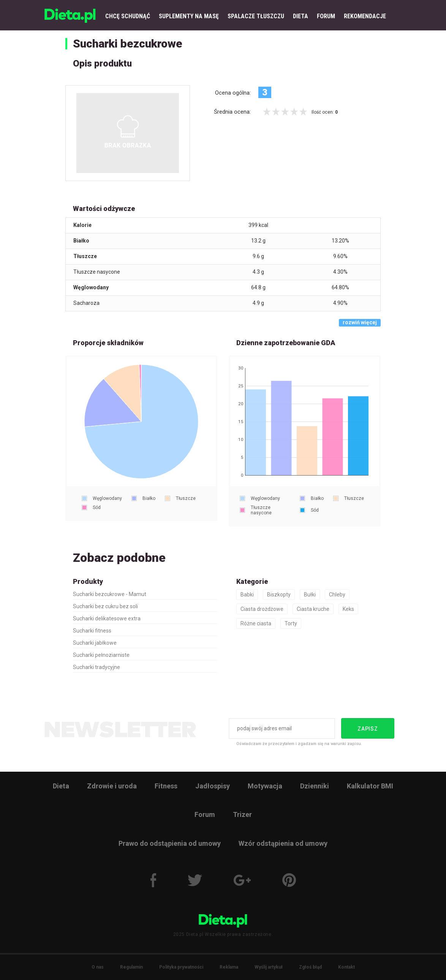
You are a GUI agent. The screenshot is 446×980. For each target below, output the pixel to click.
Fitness (166, 786)
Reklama (229, 967)
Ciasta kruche (313, 609)
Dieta (61, 786)
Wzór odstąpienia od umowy (283, 843)
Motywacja (265, 786)
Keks (348, 609)
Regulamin (131, 967)
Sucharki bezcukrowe (128, 44)
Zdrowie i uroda (112, 786)
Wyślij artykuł (269, 967)
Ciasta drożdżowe (262, 609)
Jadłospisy (213, 786)
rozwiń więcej (360, 322)
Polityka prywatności (181, 967)
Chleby (337, 595)
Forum (205, 814)
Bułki (310, 595)
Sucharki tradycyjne (96, 667)
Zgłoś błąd (310, 967)
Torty (291, 623)
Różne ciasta (256, 623)
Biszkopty (279, 595)
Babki (247, 595)
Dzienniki (315, 786)
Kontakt (346, 967)
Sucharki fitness (92, 631)
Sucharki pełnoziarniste (101, 655)
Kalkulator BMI (370, 786)
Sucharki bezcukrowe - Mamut (110, 594)
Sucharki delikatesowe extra (107, 618)
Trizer (242, 814)
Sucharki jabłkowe (95, 643)
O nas (98, 967)
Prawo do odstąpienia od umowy (170, 843)
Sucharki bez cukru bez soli (105, 606)
